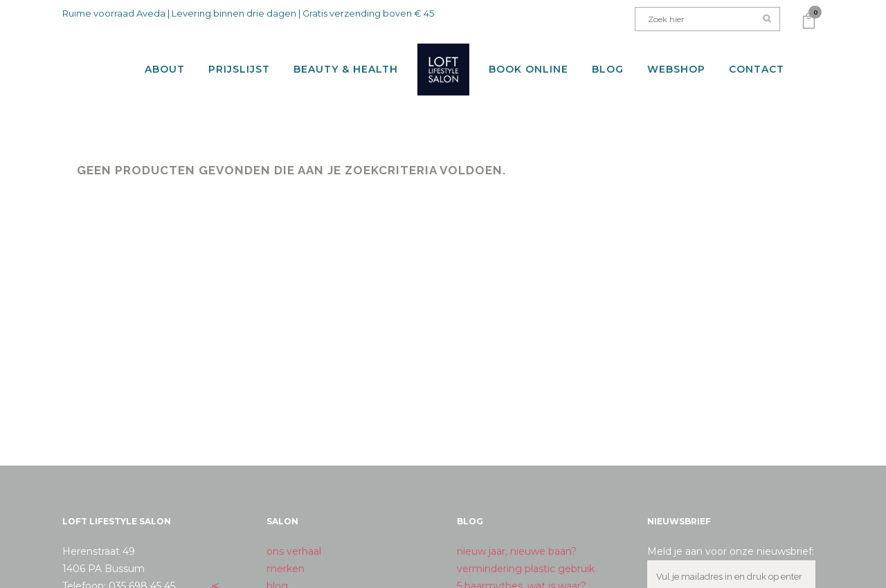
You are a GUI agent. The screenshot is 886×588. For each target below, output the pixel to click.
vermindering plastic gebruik (526, 556)
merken (286, 556)
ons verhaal (294, 539)
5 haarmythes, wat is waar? (522, 573)
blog (277, 573)
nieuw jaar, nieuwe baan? (517, 539)
